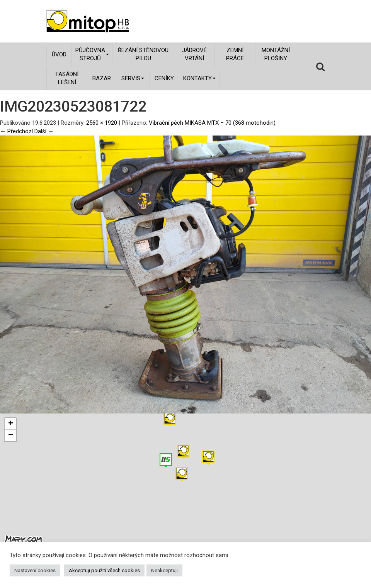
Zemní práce (235, 54)
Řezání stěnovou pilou (143, 54)
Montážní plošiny (276, 54)
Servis (133, 78)
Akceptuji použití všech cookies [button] (104, 570)
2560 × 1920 (102, 123)
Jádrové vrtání (194, 54)
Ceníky (164, 78)
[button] (208, 458)
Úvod (59, 54)
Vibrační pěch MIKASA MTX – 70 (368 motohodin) (212, 123)
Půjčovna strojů (92, 54)
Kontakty (199, 78)
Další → (44, 131)
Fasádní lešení (67, 78)
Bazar (102, 78)
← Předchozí (16, 131)
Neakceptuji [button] (164, 570)
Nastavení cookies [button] (35, 570)
